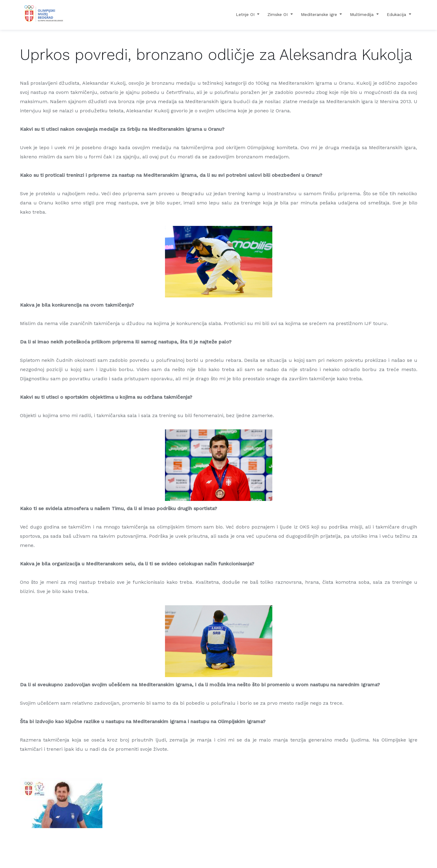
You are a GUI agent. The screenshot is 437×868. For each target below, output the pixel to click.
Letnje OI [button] (246, 14)
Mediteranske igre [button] (320, 14)
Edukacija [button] (397, 14)
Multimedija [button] (362, 14)
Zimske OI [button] (278, 14)
